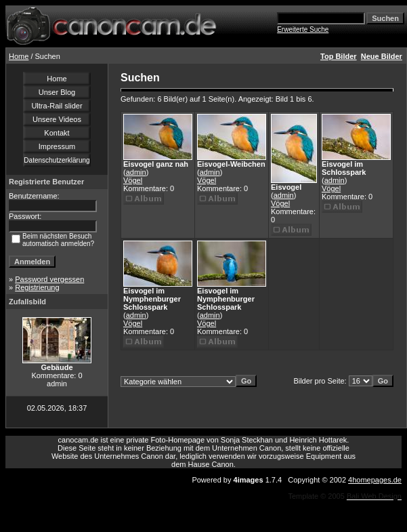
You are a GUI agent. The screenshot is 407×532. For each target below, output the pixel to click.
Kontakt (57, 133)
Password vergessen (49, 279)
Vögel (133, 180)
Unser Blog (57, 92)
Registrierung (37, 287)
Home (19, 56)
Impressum (57, 146)
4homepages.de (375, 480)
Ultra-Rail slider (57, 106)
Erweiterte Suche (303, 29)
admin (136, 172)
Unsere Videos (57, 119)
